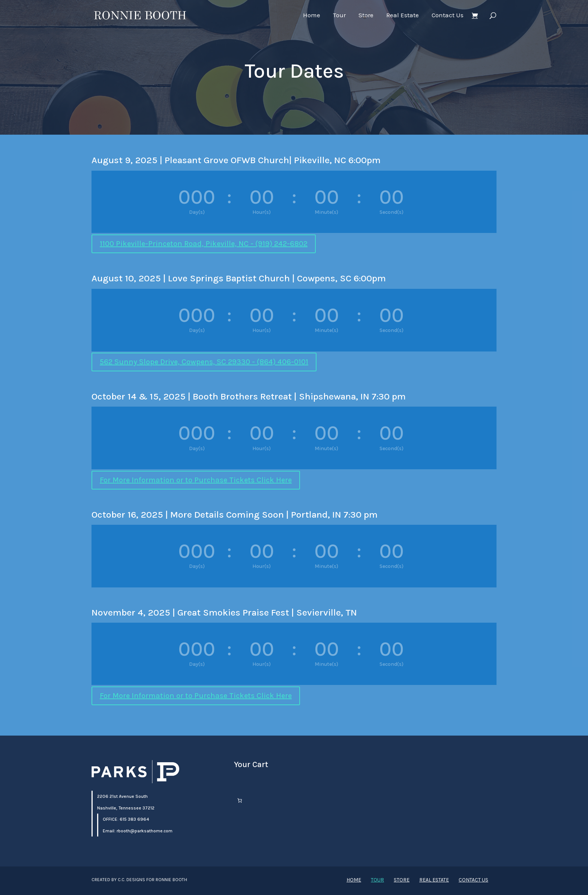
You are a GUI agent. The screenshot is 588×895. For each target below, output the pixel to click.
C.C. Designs (131, 880)
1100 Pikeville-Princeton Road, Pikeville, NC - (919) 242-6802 (204, 244)
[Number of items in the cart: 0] (240, 800)
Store (366, 16)
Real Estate (403, 16)
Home (312, 16)
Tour (339, 16)
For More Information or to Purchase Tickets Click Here (196, 480)
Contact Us (448, 16)
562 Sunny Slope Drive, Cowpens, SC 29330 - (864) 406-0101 (204, 362)
